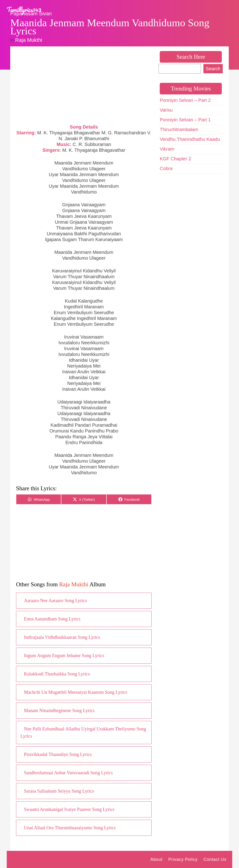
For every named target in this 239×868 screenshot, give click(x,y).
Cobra (166, 168)
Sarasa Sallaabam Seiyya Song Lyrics (59, 791)
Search (213, 69)
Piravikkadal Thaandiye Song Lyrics (58, 754)
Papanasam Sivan (31, 14)
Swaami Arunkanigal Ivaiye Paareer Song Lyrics (69, 809)
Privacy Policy (183, 859)
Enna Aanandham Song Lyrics (52, 619)
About (156, 859)
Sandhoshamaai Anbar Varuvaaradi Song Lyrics (68, 773)
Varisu (166, 110)
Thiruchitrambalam (179, 129)
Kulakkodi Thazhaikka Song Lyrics (57, 674)
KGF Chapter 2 (175, 159)
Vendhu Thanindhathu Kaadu (190, 139)
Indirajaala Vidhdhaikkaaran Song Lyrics (62, 637)
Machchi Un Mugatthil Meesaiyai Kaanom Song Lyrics (76, 692)
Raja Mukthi (29, 40)
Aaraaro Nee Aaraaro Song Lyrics (55, 600)
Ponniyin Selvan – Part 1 (185, 120)
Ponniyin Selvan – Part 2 (185, 100)
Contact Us (215, 859)
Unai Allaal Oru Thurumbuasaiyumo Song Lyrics (70, 828)
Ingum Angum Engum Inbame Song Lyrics (64, 655)
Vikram (167, 149)
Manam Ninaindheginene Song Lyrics (59, 710)
